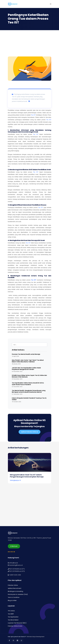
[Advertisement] (29, 44)
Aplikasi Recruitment (15, 588)
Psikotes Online (13, 585)
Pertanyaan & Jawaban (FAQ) (18, 594)
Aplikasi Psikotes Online (29, 432)
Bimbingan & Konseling (15, 591)
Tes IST (33, 115)
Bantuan (14, 546)
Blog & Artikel (12, 600)
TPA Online (11, 611)
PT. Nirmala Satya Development (35, 637)
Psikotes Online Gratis (15, 626)
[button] (51, 4)
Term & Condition (14, 597)
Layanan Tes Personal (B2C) (17, 623)
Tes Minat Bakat (13, 620)
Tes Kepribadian (13, 617)
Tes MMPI (11, 614)
